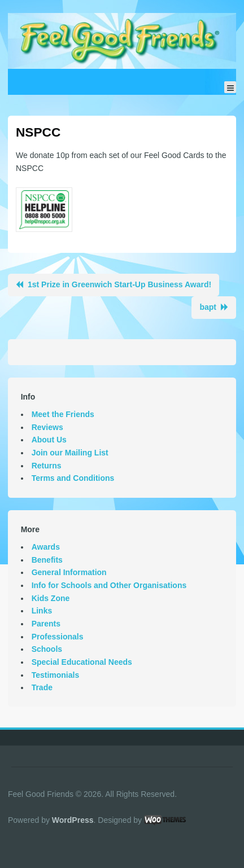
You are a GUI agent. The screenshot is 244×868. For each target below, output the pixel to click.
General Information (69, 572)
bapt (208, 307)
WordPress (73, 820)
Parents (46, 624)
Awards (46, 547)
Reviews (47, 427)
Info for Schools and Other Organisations (109, 585)
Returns (47, 466)
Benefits (47, 560)
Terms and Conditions (73, 478)
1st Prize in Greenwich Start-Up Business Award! (119, 284)
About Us (49, 440)
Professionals (58, 637)
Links (42, 611)
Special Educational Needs (82, 662)
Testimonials (56, 675)
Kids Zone (51, 598)
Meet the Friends (63, 414)
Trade (42, 687)
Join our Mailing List (70, 453)
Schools (47, 649)
